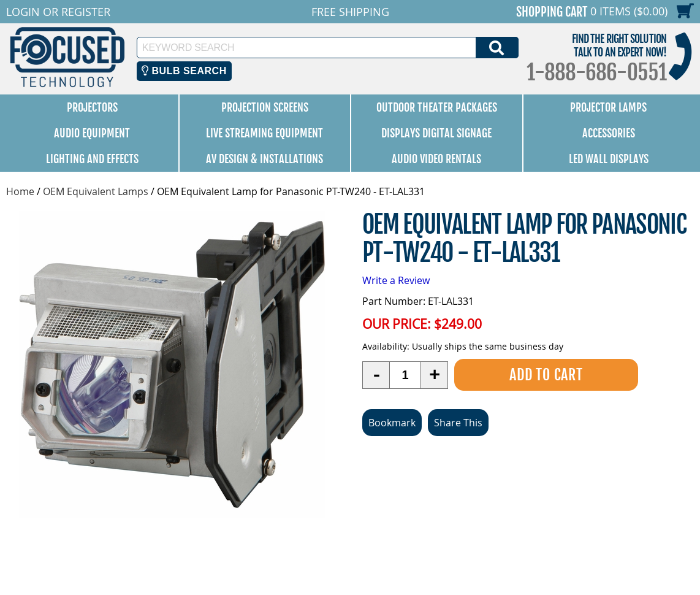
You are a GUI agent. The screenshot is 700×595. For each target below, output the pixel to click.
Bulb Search (184, 71)
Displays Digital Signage (436, 133)
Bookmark (392, 423)
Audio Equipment (92, 133)
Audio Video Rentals (436, 159)
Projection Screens (265, 107)
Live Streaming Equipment (264, 133)
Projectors (92, 107)
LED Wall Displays (609, 159)
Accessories (609, 133)
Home (20, 191)
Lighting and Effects (92, 159)
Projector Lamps (608, 107)
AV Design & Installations (264, 159)
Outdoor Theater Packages (437, 107)
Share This (458, 423)
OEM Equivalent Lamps (96, 191)
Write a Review (396, 280)
